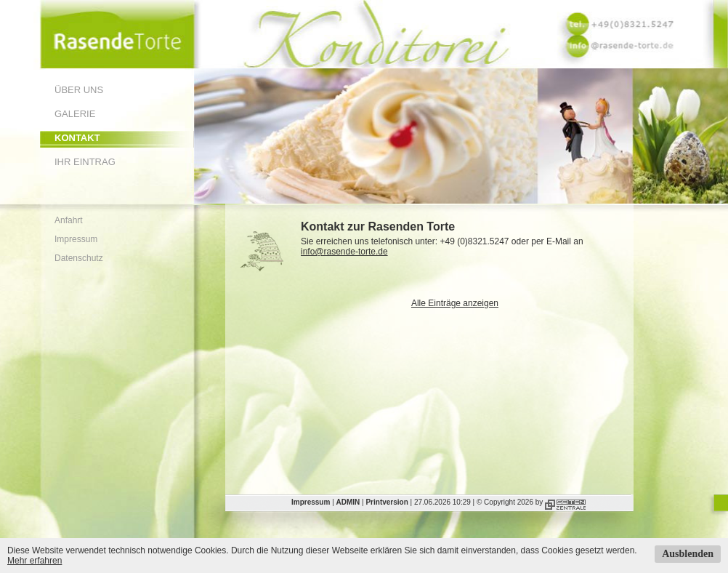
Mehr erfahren (35, 561)
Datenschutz (79, 258)
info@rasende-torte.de (344, 252)
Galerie (75, 114)
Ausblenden (688, 554)
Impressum (76, 239)
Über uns (79, 90)
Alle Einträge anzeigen (455, 303)
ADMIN (348, 502)
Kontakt (77, 138)
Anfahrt (69, 220)
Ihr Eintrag (85, 162)
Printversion (387, 502)
